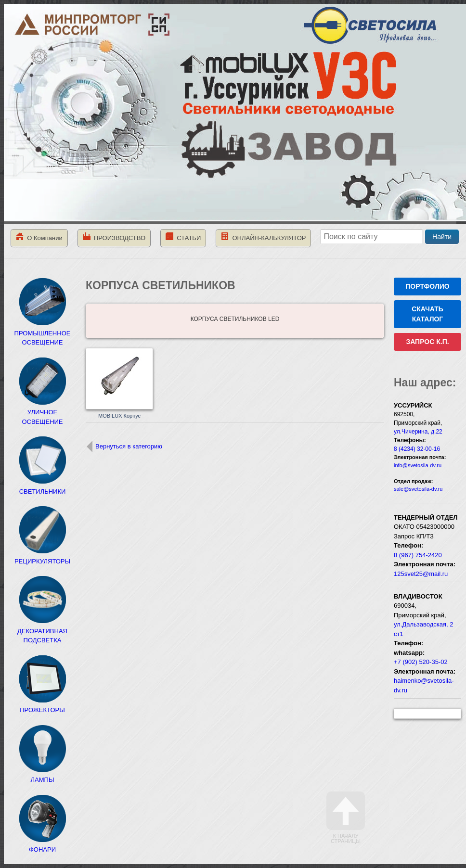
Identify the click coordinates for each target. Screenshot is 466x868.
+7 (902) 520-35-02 (421, 662)
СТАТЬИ (183, 237)
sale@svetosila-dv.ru (418, 489)
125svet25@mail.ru (421, 574)
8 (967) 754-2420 (418, 555)
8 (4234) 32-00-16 (417, 449)
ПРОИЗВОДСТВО (114, 237)
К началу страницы (346, 818)
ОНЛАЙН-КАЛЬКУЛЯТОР (263, 237)
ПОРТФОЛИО (427, 286)
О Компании (39, 237)
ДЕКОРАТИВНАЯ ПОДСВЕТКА (42, 631)
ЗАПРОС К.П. (427, 342)
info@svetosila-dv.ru (418, 465)
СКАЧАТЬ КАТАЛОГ (427, 314)
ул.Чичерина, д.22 (418, 432)
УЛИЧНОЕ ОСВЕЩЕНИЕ (42, 412)
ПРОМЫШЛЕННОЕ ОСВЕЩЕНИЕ (43, 333)
